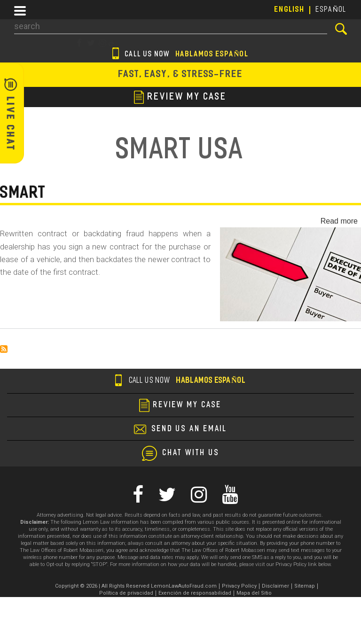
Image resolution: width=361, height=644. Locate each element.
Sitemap (305, 586)
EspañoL (331, 10)
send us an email (189, 429)
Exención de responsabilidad (195, 593)
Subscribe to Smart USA (4, 349)
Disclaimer (275, 586)
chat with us (191, 453)
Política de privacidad (126, 593)
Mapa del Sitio (254, 593)
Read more (339, 221)
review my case (180, 97)
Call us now (181, 55)
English (290, 10)
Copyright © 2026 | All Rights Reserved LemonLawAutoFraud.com (136, 586)
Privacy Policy (239, 586)
